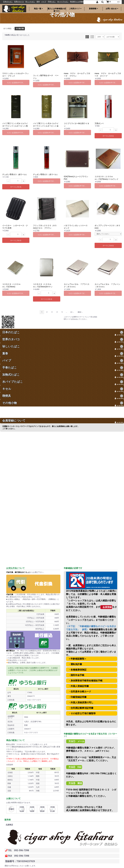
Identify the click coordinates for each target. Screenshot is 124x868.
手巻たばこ (62, 2)
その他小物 (20, 28)
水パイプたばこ (73, 2)
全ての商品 (7, 28)
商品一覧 (38, 9)
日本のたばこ (18, 2)
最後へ (80, 312)
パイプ (54, 2)
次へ (72, 312)
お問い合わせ (112, 9)
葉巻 (49, 2)
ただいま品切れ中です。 (16, 83)
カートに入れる (108, 136)
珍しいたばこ (41, 2)
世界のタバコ (30, 2)
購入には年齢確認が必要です (57, 9)
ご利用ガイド (75, 9)
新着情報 (93, 9)
